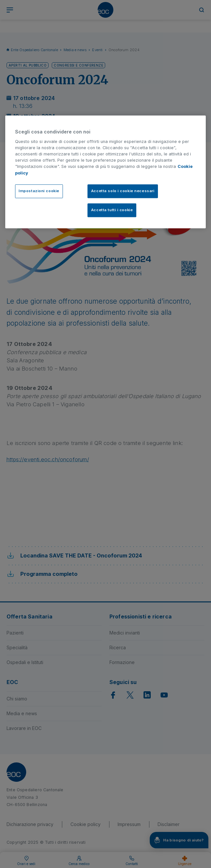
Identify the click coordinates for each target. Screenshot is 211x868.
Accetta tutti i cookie (112, 210)
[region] (105, 172)
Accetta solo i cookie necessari (123, 191)
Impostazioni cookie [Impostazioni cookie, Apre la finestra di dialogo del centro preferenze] (39, 191)
